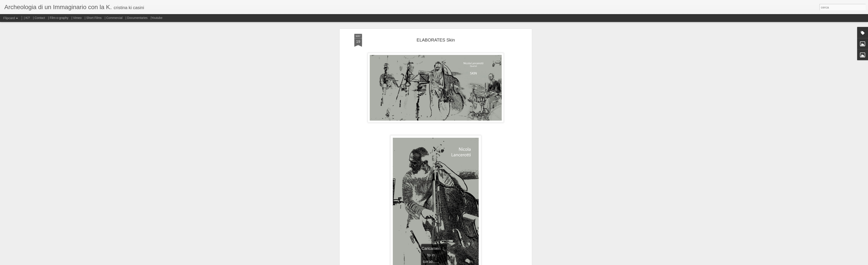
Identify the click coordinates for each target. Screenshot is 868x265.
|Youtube (157, 18)
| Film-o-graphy (59, 18)
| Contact (39, 18)
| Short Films (93, 18)
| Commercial (113, 18)
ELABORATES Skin (436, 36)
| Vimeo (76, 18)
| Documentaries (136, 18)
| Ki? (27, 18)
